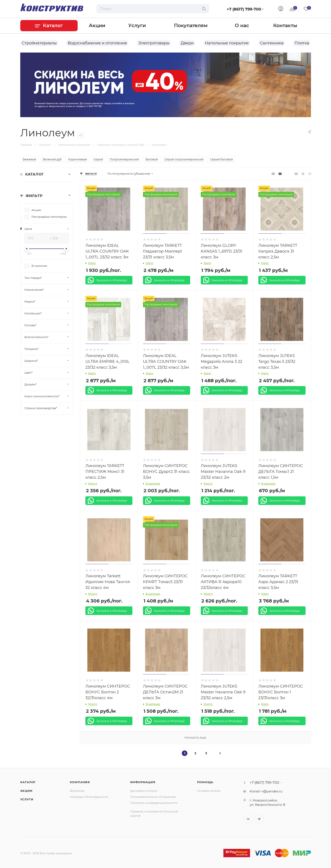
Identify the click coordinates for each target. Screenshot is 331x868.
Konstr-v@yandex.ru (266, 791)
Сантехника (272, 43)
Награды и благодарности (89, 797)
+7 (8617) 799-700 (244, 9)
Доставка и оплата (144, 791)
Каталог (28, 782)
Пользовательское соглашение (153, 797)
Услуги (27, 799)
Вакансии (77, 791)
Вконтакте (248, 819)
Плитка (302, 43)
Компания (80, 782)
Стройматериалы (39, 43)
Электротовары (154, 43)
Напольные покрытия (227, 43)
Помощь (205, 782)
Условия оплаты (209, 791)
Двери (187, 43)
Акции (26, 791)
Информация (143, 782)
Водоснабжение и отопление (97, 43)
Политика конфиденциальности (154, 803)
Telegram (259, 819)
